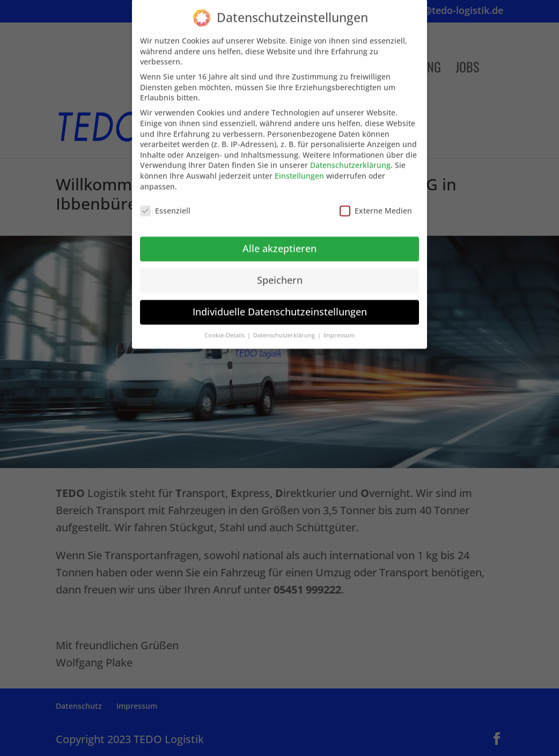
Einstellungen (299, 168)
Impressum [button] (339, 328)
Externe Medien (376, 203)
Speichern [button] (280, 272)
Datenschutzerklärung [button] (285, 328)
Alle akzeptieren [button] (279, 241)
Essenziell (165, 203)
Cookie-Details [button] (225, 328)
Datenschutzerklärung (350, 158)
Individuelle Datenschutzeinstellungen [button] (280, 304)
